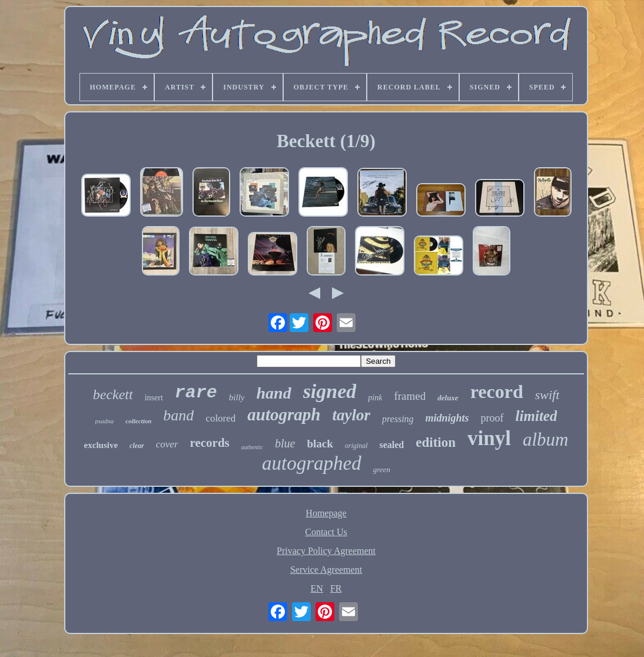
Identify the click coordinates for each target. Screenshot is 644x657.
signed (330, 391)
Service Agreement (326, 570)
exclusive (101, 445)
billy (237, 397)
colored (220, 418)
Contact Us (326, 532)
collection (138, 421)
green (382, 469)
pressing (398, 419)
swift (547, 395)
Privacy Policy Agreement (326, 551)
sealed (391, 445)
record (497, 391)
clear (137, 446)
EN (317, 588)
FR (336, 588)
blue (285, 443)
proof (492, 418)
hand (273, 393)
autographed (312, 463)
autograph (284, 414)
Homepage (326, 513)
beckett (113, 394)
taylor (351, 415)
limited (537, 416)
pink (375, 398)
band (178, 415)
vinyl (489, 438)
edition (436, 442)
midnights (447, 418)
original (356, 446)
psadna (105, 421)
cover (167, 444)
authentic (252, 447)
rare (196, 393)
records (210, 443)
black (320, 444)
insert (154, 398)
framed (410, 396)
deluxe (448, 398)
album (546, 439)
